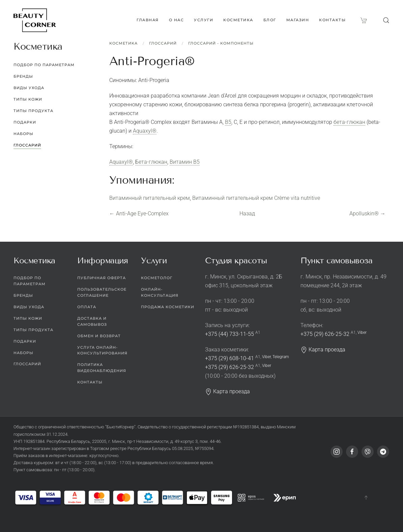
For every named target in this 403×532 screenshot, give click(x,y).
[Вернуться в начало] (35, 20)
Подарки (25, 122)
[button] (386, 20)
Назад (247, 214)
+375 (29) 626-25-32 (229, 367)
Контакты (332, 20)
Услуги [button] (204, 20)
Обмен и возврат (99, 336)
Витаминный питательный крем (150, 198)
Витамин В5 (185, 162)
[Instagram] (337, 452)
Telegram (281, 357)
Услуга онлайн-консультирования (102, 350)
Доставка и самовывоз (92, 321)
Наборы (23, 134)
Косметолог (157, 278)
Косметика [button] (238, 20)
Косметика (123, 43)
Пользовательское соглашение (102, 292)
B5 (228, 122)
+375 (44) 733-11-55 (229, 334)
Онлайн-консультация (160, 292)
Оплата (87, 307)
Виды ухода (29, 88)
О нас (177, 20)
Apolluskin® (367, 214)
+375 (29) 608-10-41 (229, 358)
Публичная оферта (102, 278)
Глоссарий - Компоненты (221, 43)
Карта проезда (227, 391)
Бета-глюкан (151, 162)
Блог (270, 20)
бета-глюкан (349, 122)
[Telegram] (383, 452)
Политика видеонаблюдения (102, 368)
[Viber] (368, 452)
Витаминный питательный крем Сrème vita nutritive (256, 198)
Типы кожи (28, 99)
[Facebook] (352, 452)
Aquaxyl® (145, 131)
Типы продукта (33, 111)
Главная (148, 20)
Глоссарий (163, 43)
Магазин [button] (298, 20)
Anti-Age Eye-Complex (139, 214)
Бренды (23, 76)
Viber (266, 357)
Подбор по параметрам (44, 65)
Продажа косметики (168, 307)
